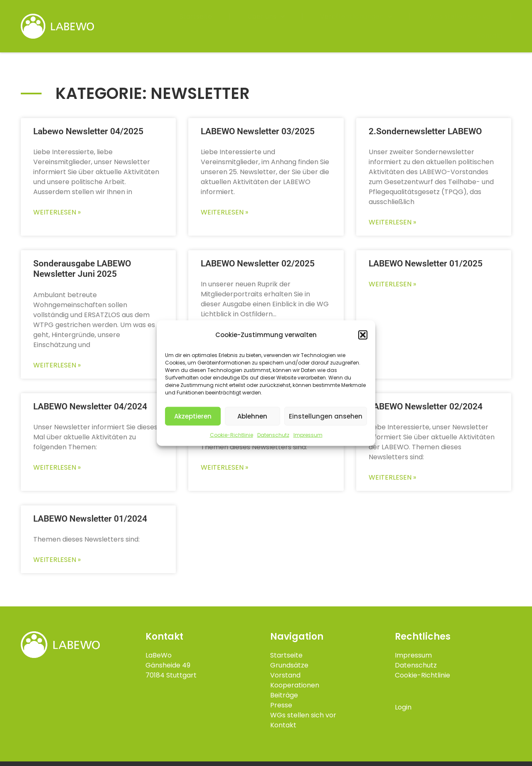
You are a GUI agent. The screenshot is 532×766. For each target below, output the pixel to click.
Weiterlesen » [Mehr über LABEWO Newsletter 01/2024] (57, 560)
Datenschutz (273, 435)
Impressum (308, 435)
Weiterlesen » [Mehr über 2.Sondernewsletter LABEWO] (392, 222)
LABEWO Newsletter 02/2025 (258, 264)
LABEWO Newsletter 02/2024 (426, 406)
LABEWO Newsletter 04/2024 (90, 406)
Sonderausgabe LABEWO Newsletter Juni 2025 (82, 269)
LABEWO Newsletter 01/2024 (90, 519)
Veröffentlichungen (356, 17)
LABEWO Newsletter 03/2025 (258, 131)
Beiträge (284, 695)
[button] (363, 335)
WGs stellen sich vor (460, 16)
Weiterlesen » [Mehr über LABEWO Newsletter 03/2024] (224, 467)
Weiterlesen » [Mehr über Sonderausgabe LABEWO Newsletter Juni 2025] (57, 365)
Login (403, 707)
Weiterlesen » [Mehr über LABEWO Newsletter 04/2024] (57, 467)
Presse (281, 705)
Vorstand (285, 675)
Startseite (196, 16)
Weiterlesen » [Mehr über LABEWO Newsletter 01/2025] (392, 284)
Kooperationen (295, 685)
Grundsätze (289, 665)
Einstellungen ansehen (326, 416)
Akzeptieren (193, 416)
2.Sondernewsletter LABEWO (425, 131)
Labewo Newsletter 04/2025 (88, 131)
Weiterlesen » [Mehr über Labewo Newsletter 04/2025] (57, 212)
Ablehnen (252, 416)
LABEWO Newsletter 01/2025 (426, 264)
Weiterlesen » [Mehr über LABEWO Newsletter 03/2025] (224, 212)
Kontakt (490, 36)
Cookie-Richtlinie (232, 435)
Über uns (266, 17)
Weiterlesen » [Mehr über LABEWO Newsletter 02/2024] (392, 477)
